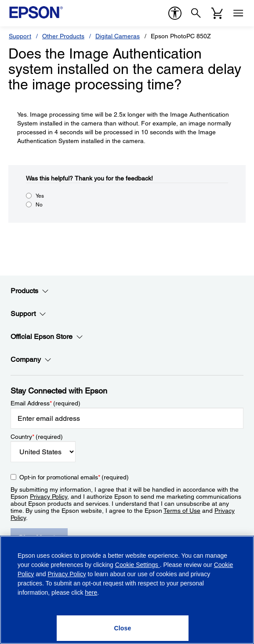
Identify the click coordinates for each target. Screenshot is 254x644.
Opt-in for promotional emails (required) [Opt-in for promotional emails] (74, 477)
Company (31, 360)
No (39, 205)
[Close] (123, 628)
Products (30, 291)
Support (20, 36)
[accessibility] (175, 13)
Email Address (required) (45, 403)
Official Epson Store (47, 337)
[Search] (196, 13)
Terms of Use (182, 511)
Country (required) (37, 437)
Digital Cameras (118, 36)
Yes (40, 196)
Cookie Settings (138, 565)
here (91, 592)
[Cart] (217, 13)
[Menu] (238, 13)
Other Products (63, 36)
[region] (127, 590)
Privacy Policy (49, 497)
